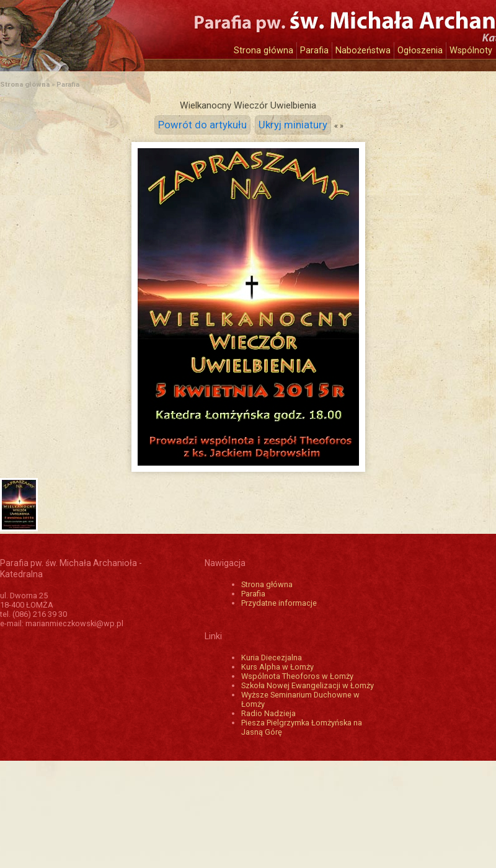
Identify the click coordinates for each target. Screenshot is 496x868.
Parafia (314, 51)
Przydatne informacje (279, 603)
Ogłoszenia (420, 51)
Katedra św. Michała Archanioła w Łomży (115, 29)
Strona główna (263, 51)
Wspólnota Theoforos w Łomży (297, 676)
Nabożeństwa (363, 51)
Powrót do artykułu (202, 125)
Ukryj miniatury (293, 125)
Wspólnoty (471, 51)
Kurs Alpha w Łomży (277, 667)
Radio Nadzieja (268, 713)
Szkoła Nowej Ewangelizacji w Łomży (308, 685)
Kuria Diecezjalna (272, 658)
